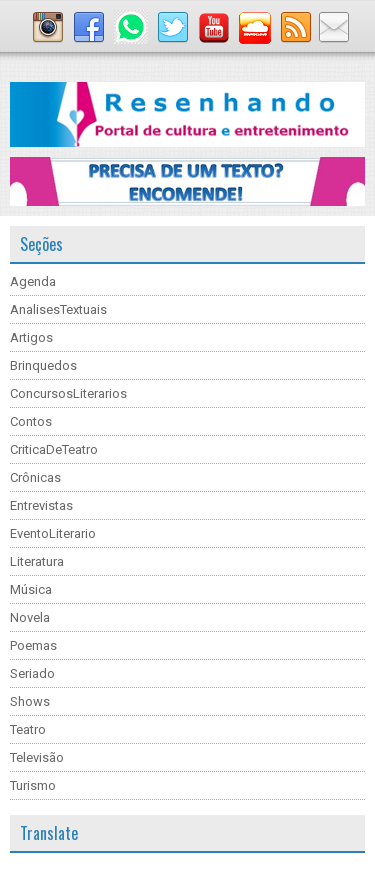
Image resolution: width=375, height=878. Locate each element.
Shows (30, 701)
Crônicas (35, 477)
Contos (31, 421)
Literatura (37, 561)
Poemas (33, 645)
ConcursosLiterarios (68, 393)
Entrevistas (41, 505)
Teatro (28, 729)
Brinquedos (43, 365)
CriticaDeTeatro (54, 449)
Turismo (33, 785)
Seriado (32, 673)
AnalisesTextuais (58, 309)
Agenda (33, 281)
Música (31, 589)
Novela (30, 617)
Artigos (31, 337)
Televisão (37, 757)
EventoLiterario (53, 533)
